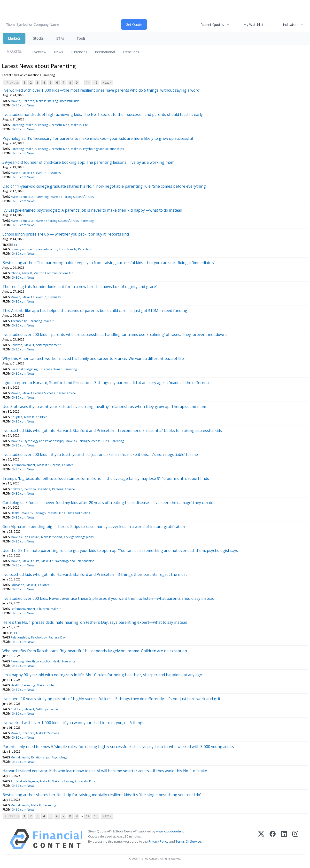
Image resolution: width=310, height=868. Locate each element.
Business (54, 173)
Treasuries (131, 52)
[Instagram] (295, 839)
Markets (14, 38)
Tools (81, 38)
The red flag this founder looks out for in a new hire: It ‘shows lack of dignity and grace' (80, 287)
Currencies (79, 52)
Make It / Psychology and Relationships (97, 149)
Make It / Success (22, 197)
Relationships (20, 637)
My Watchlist (253, 25)
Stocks (38, 38)
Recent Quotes (212, 25)
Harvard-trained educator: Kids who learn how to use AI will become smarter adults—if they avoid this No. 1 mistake (105, 771)
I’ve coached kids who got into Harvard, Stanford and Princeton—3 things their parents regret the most (95, 574)
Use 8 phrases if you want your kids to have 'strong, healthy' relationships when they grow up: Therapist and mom (104, 407)
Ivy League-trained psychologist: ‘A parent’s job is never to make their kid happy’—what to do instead (92, 210)
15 (96, 83)
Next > (107, 83)
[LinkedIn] (284, 839)
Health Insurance (64, 661)
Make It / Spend (52, 537)
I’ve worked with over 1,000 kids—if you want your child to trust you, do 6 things (73, 723)
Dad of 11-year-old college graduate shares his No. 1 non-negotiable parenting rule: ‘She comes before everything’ (105, 186)
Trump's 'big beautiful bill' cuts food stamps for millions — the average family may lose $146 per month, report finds (106, 478)
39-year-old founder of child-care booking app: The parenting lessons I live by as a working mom (88, 162)
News (58, 52)
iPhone (15, 273)
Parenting (17, 125)
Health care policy (38, 661)
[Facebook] (273, 839)
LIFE (17, 245)
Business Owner (51, 369)
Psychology (39, 637)
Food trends (68, 249)
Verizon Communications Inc (53, 273)
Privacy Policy (158, 841)
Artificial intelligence (24, 781)
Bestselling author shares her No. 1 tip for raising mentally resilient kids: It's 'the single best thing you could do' (102, 795)
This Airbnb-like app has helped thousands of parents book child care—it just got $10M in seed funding (95, 311)
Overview (39, 52)
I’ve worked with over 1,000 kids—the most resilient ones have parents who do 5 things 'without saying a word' (101, 90)
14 (88, 83)
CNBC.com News (23, 105)
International (105, 52)
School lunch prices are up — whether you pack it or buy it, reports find (66, 234)
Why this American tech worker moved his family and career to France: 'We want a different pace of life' (93, 358)
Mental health (20, 757)
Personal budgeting (24, 369)
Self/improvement (48, 345)
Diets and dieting (78, 513)
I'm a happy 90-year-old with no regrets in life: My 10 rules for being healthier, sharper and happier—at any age (102, 675)
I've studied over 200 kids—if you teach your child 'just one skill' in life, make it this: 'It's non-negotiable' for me (100, 454)
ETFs (60, 38)
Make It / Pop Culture (25, 537)
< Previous (12, 83)
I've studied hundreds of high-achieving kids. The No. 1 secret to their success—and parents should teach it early (103, 114)
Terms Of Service (188, 841)
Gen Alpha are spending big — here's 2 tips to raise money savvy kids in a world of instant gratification (94, 527)
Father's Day (57, 637)
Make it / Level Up (35, 173)
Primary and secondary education (34, 249)
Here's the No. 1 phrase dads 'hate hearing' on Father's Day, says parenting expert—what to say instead (95, 622)
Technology (19, 321)
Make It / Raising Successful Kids (58, 101)
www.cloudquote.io (170, 831)
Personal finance (63, 489)
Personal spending (37, 489)
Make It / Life (79, 125)
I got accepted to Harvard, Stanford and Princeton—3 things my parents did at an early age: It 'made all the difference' (107, 383)
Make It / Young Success (39, 393)
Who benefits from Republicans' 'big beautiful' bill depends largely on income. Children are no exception (95, 651)
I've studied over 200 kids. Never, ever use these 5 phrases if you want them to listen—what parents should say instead (108, 598)
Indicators (291, 25)
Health (15, 513)
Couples (16, 417)
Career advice (66, 393)
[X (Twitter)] (261, 839)
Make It (15, 101)
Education (17, 585)
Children (28, 101)
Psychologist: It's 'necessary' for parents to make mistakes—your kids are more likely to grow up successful (98, 138)
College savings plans (79, 537)
